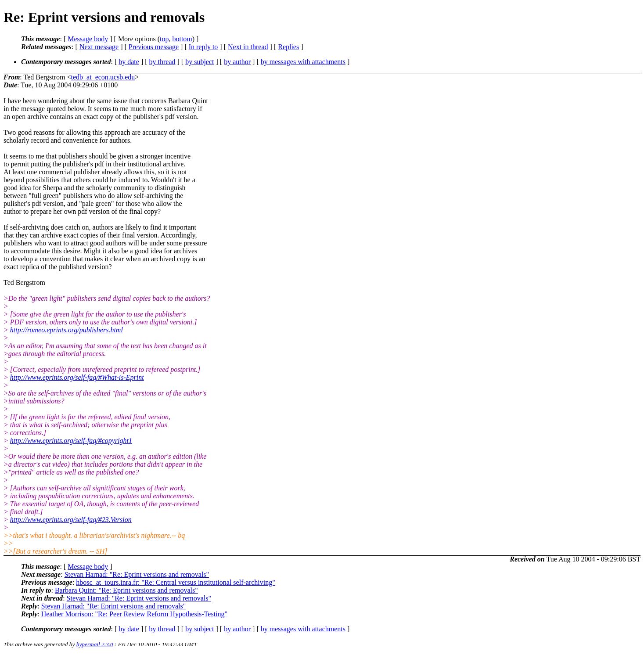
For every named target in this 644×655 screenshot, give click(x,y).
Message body (88, 39)
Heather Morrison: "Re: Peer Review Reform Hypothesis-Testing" (134, 614)
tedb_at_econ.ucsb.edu (103, 77)
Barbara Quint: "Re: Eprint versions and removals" (126, 590)
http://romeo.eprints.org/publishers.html (67, 330)
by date (129, 62)
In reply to (203, 47)
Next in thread (248, 47)
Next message (99, 47)
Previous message (154, 47)
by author (237, 62)
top (164, 39)
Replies (288, 47)
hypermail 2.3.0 (95, 644)
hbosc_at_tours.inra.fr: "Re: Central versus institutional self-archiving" (175, 582)
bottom (182, 39)
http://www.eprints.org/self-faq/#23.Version (71, 520)
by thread (162, 62)
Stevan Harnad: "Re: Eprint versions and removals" (137, 574)
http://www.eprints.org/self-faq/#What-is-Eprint (77, 377)
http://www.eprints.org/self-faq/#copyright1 (71, 441)
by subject (200, 62)
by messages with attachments (303, 62)
